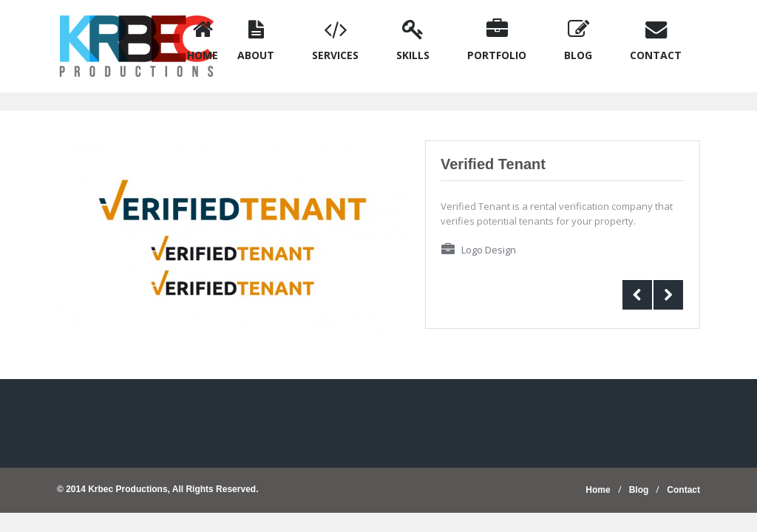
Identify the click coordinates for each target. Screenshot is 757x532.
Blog (639, 490)
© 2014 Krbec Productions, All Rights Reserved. (157, 489)
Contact (683, 490)
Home (598, 490)
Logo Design (489, 250)
